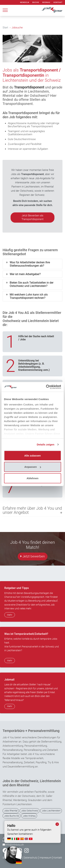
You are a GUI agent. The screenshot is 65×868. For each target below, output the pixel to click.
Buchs (36, 2)
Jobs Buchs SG (12, 816)
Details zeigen (45, 444)
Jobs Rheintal (11, 811)
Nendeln (25, 2)
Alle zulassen (32, 455)
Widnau (46, 2)
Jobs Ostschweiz (30, 811)
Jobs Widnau (29, 816)
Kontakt (58, 2)
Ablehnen (32, 478)
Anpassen (33, 467)
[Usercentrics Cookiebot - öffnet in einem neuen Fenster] (46, 387)
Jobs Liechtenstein (51, 811)
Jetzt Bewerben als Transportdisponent (32, 217)
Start (5, 28)
